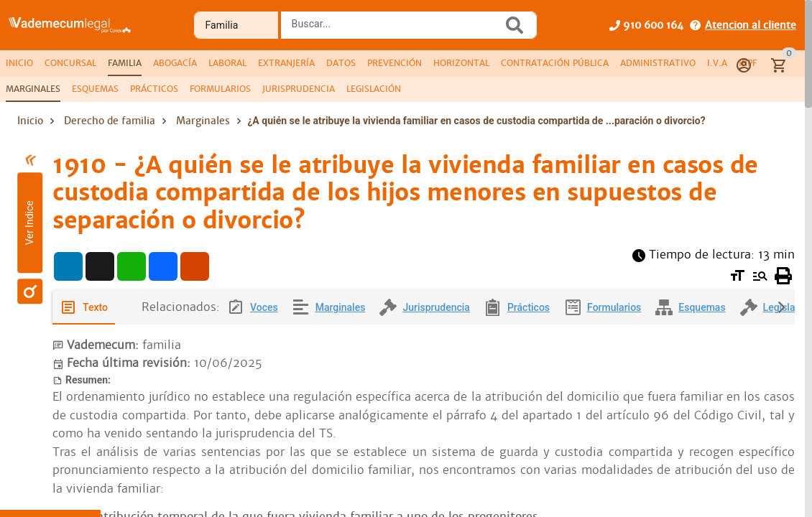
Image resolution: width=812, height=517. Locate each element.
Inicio (30, 121)
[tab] (19, 63)
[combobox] (395, 29)
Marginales (203, 121)
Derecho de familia (110, 121)
